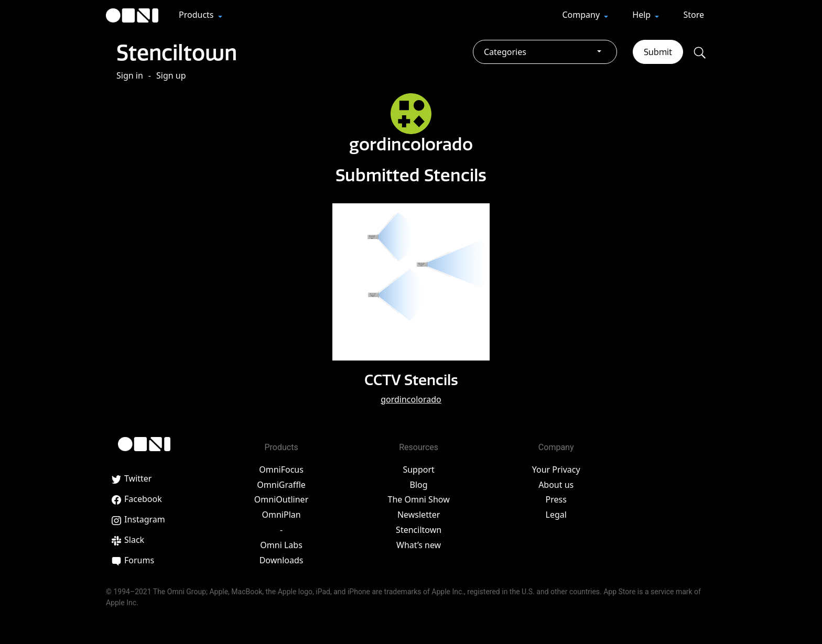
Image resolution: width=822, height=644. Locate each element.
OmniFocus (281, 470)
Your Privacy (556, 470)
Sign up (171, 75)
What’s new (419, 545)
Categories (505, 52)
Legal (556, 515)
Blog (419, 485)
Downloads (282, 560)
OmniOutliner (281, 499)
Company (582, 15)
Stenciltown (177, 52)
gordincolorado (411, 399)
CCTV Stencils (411, 380)
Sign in (130, 75)
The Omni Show (419, 499)
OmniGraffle (281, 485)
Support (418, 470)
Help (642, 15)
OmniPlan (281, 515)
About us (556, 485)
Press (556, 499)
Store (694, 15)
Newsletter (419, 515)
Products (197, 15)
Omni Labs (281, 545)
